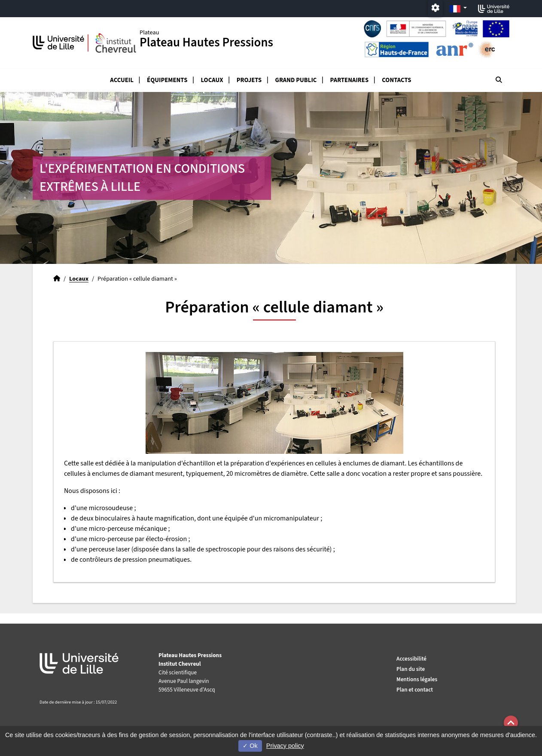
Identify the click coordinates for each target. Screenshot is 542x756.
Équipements (167, 80)
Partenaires (350, 80)
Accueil (122, 80)
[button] (511, 723)
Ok (250, 746)
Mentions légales (417, 679)
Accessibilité (411, 659)
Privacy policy (285, 746)
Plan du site (411, 669)
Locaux (212, 80)
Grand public (296, 80)
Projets (249, 80)
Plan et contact (415, 690)
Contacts (396, 80)
